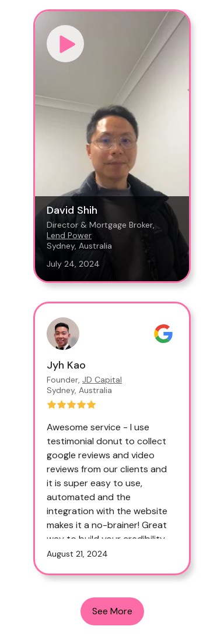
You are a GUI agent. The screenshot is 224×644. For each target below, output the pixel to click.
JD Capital (102, 380)
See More (112, 611)
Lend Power (69, 235)
